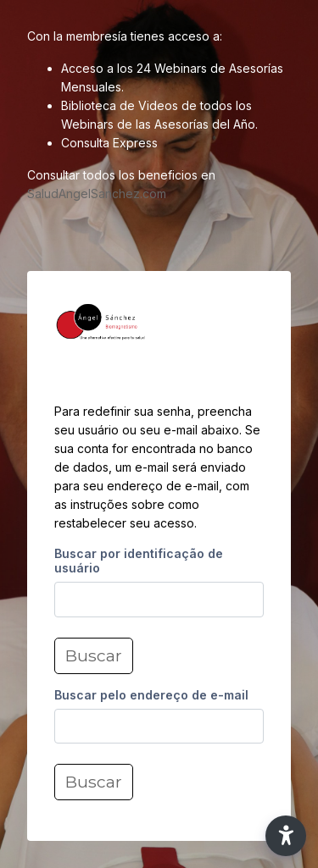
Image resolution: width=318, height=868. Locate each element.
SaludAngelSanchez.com (97, 194)
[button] (286, 836)
